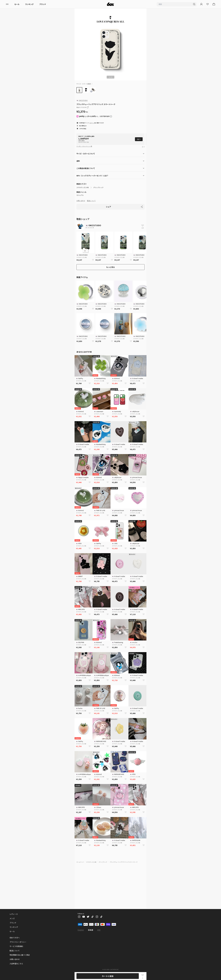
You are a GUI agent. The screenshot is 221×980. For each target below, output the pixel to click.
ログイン (92, 123)
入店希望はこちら (16, 964)
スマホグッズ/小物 (83, 187)
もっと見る (110, 267)
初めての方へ (15, 938)
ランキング (29, 4)
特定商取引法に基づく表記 (20, 955)
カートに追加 (108, 976)
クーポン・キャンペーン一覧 (84, 146)
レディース (14, 914)
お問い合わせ (81, 201)
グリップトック (98, 187)
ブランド (43, 4)
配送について (91, 201)
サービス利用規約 (16, 946)
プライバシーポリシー (18, 942)
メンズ (12, 918)
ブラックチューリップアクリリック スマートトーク (124, 862)
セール (17, 4)
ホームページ (80, 862)
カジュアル (80, 195)
